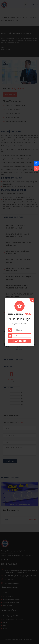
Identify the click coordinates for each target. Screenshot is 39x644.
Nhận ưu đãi (20, 341)
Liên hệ (36, 170)
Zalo (36, 165)
